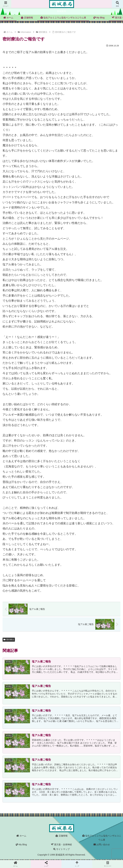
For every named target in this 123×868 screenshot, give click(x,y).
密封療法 (9, 640)
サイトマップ (61, 850)
